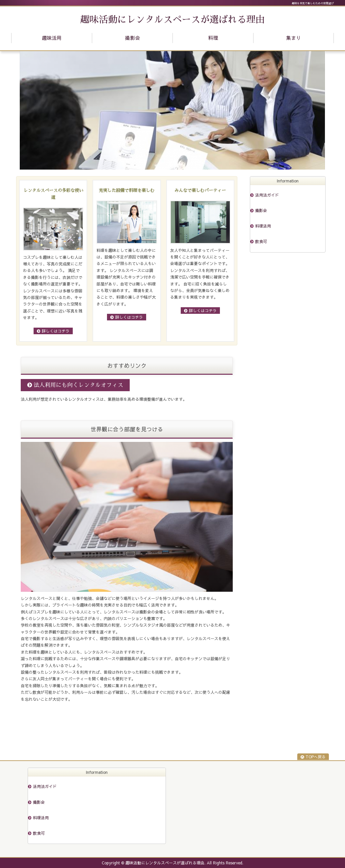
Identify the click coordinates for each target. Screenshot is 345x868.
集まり (293, 38)
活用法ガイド (267, 195)
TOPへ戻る (316, 757)
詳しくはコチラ (56, 331)
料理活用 (263, 226)
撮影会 (133, 38)
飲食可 (261, 241)
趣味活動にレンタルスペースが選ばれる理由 (172, 20)
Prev (28, 110)
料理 (213, 38)
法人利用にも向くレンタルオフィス (78, 385)
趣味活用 (52, 38)
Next (317, 110)
